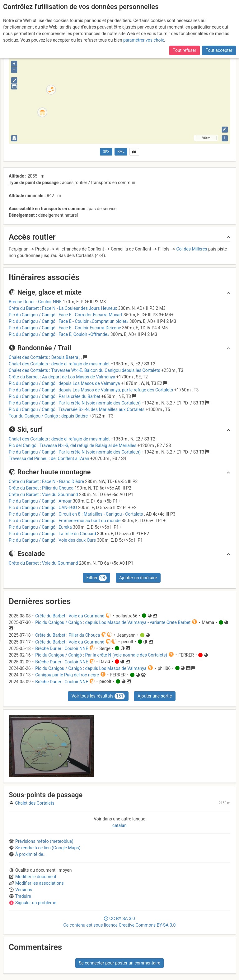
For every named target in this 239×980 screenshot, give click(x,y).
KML (121, 152)
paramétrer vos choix (144, 35)
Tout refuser (184, 46)
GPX (106, 152)
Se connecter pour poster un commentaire (119, 963)
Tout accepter (219, 46)
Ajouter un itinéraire (138, 578)
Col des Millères (192, 249)
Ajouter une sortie (155, 696)
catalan (119, 825)
